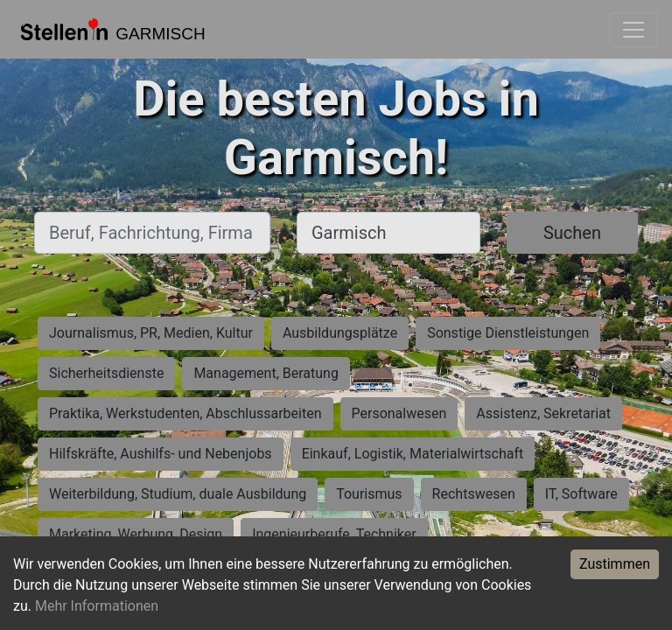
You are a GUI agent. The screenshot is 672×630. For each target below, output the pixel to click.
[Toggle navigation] (633, 30)
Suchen (572, 233)
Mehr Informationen (97, 606)
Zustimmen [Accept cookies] (615, 564)
